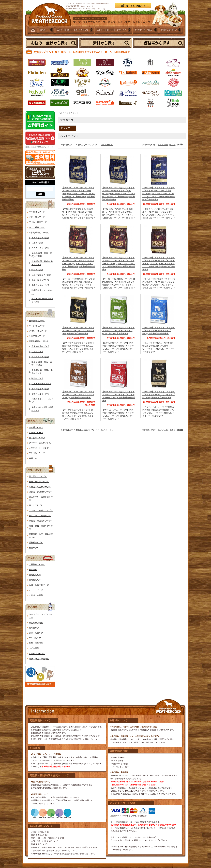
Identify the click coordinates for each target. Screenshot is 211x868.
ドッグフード (68, 128)
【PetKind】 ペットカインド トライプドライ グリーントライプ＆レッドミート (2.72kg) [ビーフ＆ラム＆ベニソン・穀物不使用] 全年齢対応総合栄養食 (119, 264)
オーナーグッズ (36, 590)
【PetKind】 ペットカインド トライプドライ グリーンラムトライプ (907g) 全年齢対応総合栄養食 (159, 331)
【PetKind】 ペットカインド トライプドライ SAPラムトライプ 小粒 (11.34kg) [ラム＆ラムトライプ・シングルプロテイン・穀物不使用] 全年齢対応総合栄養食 (159, 194)
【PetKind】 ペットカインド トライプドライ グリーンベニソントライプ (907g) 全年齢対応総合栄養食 (78, 331)
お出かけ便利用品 (37, 654)
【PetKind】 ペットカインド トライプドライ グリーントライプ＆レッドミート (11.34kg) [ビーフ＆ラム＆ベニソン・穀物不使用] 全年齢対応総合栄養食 (159, 264)
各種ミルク (34, 458)
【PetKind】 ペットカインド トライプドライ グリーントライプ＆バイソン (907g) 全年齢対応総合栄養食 (78, 395)
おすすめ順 (163, 145)
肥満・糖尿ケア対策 (40, 280)
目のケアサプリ (36, 505)
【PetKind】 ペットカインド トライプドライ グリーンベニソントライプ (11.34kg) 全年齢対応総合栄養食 (159, 395)
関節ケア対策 (37, 270)
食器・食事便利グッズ (39, 585)
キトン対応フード (37, 326)
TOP (60, 113)
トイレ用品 (34, 648)
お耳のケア (34, 628)
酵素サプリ (34, 548)
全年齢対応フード (37, 212)
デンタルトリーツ (37, 453)
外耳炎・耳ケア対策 (40, 248)
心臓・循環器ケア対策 (41, 275)
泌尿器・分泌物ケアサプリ (41, 492)
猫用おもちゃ (35, 580)
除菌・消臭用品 (36, 643)
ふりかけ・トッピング (39, 448)
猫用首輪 (33, 570)
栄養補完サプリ (36, 543)
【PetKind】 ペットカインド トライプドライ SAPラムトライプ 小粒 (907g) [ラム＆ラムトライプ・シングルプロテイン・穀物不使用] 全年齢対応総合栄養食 (78, 194)
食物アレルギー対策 (40, 285)
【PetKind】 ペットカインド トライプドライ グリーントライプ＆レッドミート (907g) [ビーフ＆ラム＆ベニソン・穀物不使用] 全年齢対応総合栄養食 (78, 264)
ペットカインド (72, 113)
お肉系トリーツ (36, 427)
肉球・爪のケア (36, 633)
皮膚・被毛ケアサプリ (39, 482)
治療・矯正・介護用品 (39, 659)
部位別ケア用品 (36, 623)
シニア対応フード (37, 227)
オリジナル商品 (36, 595)
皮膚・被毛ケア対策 (40, 238)
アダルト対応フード (38, 222)
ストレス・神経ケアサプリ (41, 511)
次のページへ (107, 145)
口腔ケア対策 (37, 243)
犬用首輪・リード (37, 564)
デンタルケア (35, 638)
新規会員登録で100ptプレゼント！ (39, 147)
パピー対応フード (37, 217)
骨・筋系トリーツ (37, 438)
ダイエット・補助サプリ (40, 516)
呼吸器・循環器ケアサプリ (41, 521)
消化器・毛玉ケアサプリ (40, 487)
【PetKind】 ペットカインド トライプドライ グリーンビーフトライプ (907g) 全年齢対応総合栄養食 (118, 331)
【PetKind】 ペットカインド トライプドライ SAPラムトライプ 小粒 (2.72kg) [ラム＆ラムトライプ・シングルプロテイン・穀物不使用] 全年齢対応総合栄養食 (119, 194)
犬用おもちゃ (35, 575)
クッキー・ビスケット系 (40, 443)
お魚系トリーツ (36, 433)
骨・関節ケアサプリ (38, 477)
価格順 (172, 145)
